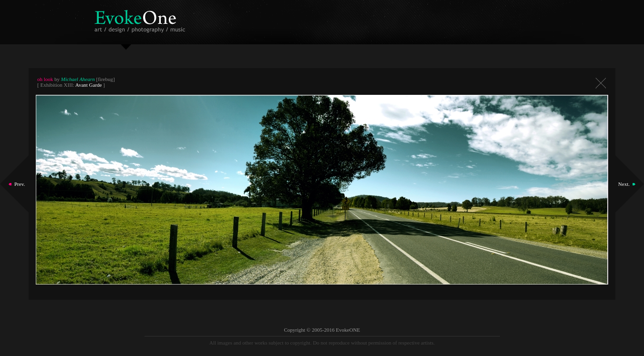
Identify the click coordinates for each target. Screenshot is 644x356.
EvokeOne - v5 (141, 19)
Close (601, 83)
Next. (624, 184)
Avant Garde (89, 85)
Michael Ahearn (78, 79)
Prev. (20, 184)
